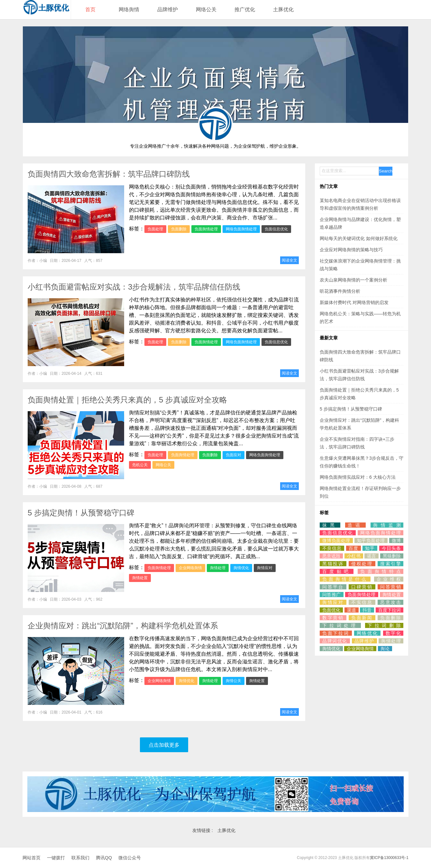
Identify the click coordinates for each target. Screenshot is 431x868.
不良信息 (332, 548)
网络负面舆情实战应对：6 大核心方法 (358, 477)
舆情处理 (218, 568)
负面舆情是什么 (345, 579)
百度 (353, 548)
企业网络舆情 (190, 568)
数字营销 (333, 618)
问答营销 (390, 587)
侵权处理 (362, 564)
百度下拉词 (390, 610)
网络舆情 (129, 9)
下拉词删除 (384, 625)
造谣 (355, 525)
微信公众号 (130, 858)
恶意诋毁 (331, 556)
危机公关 (140, 465)
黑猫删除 (392, 556)
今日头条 (391, 548)
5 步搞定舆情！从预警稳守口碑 (81, 513)
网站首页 (32, 858)
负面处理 (155, 229)
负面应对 (234, 455)
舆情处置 (140, 578)
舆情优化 (241, 568)
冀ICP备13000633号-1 (389, 858)
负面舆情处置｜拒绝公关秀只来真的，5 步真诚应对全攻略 (127, 400)
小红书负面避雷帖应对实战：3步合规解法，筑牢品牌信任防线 (134, 287)
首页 (90, 9)
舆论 (385, 649)
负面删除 (179, 229)
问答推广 (332, 595)
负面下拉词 (336, 633)
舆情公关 (234, 681)
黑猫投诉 (333, 564)
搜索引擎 (390, 564)
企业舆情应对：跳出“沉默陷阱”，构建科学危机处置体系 (123, 626)
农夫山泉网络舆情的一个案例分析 (353, 280)
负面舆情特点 (381, 571)
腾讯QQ (104, 858)
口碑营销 (362, 587)
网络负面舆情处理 (241, 229)
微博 (396, 540)
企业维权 (389, 579)
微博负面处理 (336, 540)
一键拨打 (56, 858)
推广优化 (245, 9)
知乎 (370, 548)
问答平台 (333, 587)
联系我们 (80, 858)
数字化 (393, 633)
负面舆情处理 (206, 229)
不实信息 (362, 602)
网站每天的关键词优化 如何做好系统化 (359, 238)
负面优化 (331, 610)
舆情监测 (387, 525)
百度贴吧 (337, 571)
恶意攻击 (390, 602)
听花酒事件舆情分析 (340, 291)
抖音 (367, 610)
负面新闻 (362, 618)
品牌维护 (168, 9)
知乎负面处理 (371, 540)
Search (386, 171)
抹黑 (330, 525)
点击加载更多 (164, 745)
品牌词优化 (335, 641)
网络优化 (367, 633)
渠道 (352, 610)
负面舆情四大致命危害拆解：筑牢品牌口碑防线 (109, 174)
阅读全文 (289, 260)
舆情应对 (265, 568)
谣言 (371, 556)
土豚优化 (283, 9)
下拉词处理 (340, 625)
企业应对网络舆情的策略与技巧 (351, 250)
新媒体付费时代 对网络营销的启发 (354, 302)
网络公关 (206, 9)
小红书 (354, 556)
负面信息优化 (276, 229)
